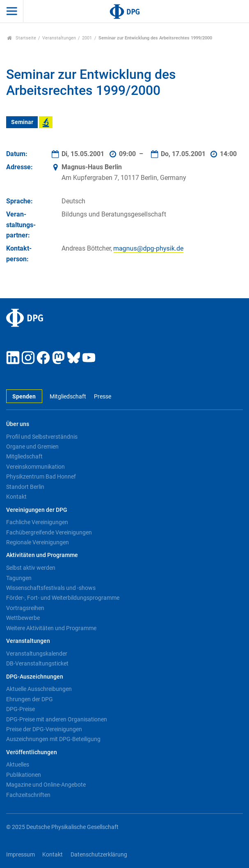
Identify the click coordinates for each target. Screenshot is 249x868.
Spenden (24, 397)
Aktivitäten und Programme (42, 555)
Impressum (21, 855)
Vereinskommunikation (35, 467)
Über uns (18, 424)
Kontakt (16, 497)
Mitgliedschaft (68, 397)
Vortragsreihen (25, 608)
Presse (103, 397)
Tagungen (19, 578)
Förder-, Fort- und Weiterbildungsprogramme (63, 598)
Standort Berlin (25, 487)
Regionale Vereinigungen (38, 542)
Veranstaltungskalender (37, 654)
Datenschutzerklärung (99, 855)
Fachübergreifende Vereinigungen (49, 532)
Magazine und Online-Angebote (46, 785)
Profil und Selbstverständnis (42, 437)
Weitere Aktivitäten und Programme (51, 628)
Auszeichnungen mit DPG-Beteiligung (53, 739)
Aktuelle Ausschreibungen (39, 689)
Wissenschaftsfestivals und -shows (51, 588)
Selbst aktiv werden (31, 568)
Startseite (22, 38)
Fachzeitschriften (28, 795)
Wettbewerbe (23, 618)
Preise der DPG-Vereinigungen (44, 729)
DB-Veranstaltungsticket (37, 663)
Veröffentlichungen (32, 752)
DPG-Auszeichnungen (35, 677)
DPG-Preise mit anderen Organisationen (57, 719)
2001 (87, 38)
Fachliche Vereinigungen (37, 522)
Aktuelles (18, 764)
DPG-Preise (21, 709)
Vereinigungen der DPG (37, 510)
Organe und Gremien (32, 447)
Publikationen (24, 775)
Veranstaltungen (59, 38)
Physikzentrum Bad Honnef (41, 477)
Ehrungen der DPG (30, 699)
